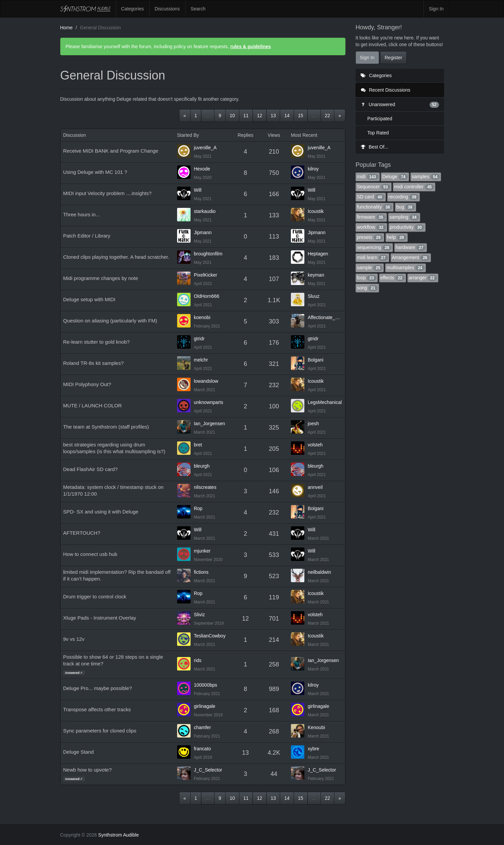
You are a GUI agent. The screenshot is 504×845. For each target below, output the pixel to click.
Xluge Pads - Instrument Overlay (100, 618)
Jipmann (203, 232)
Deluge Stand (79, 752)
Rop (198, 508)
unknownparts (209, 402)
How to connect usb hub (90, 554)
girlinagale (205, 706)
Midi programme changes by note (101, 278)
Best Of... (374, 147)
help (397, 237)
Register (393, 58)
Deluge (395, 177)
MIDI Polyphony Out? (87, 384)
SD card (371, 197)
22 (328, 116)
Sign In (436, 9)
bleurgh (202, 466)
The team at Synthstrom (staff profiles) (106, 427)
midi (368, 177)
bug (406, 207)
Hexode (202, 169)
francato (203, 749)
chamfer (203, 727)
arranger (423, 278)
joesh (313, 424)
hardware (411, 247)
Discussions (167, 9)
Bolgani (316, 360)
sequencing (374, 247)
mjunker (202, 551)
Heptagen (318, 254)
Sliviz (199, 615)
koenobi (202, 317)
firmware (371, 217)
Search (198, 9)
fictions (201, 572)
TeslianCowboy (210, 636)
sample (370, 268)
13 (273, 116)
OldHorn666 (207, 296)
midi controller (414, 187)
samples (426, 177)
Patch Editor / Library (87, 236)
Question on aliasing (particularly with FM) (110, 321)
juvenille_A (205, 148)
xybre (313, 749)
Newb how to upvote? (88, 770)
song (367, 288)
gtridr (199, 339)
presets (370, 237)
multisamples (406, 268)
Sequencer (374, 187)
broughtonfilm (208, 254)
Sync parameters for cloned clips (100, 731)
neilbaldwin (319, 572)
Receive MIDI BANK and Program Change (111, 151)
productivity (407, 227)
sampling (404, 217)
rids (198, 660)
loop (367, 278)
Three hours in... (82, 214)
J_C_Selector (208, 770)
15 (301, 116)
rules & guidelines (251, 46)
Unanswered (400, 104)
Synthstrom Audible (86, 9)
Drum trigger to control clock (95, 597)
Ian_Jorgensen (210, 424)
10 (232, 116)
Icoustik (316, 211)
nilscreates (205, 487)
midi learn (372, 257)
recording (404, 197)
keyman (316, 275)
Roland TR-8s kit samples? (94, 363)
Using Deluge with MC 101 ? (95, 172)
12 (260, 116)
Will (198, 190)
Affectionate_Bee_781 (325, 317)
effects (393, 278)
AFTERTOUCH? (82, 533)
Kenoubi (316, 727)
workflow (371, 227)
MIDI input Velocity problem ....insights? (108, 193)
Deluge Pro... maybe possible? (98, 688)
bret (198, 445)
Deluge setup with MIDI (89, 299)
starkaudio (205, 211)
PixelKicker (206, 275)
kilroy (313, 169)
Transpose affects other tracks (97, 709)
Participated (380, 119)
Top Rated (378, 133)
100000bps (206, 685)
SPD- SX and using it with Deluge (101, 512)
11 (246, 116)
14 (287, 116)
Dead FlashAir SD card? (91, 469)
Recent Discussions (386, 90)
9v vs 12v (74, 639)
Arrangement (411, 257)
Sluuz (314, 296)
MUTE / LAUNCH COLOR (93, 405)
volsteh (315, 445)
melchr (201, 360)
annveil (315, 487)
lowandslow (206, 381)
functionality (375, 207)
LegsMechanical (325, 402)
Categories (133, 9)
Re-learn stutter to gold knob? (97, 342)
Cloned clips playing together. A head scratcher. (116, 257)
